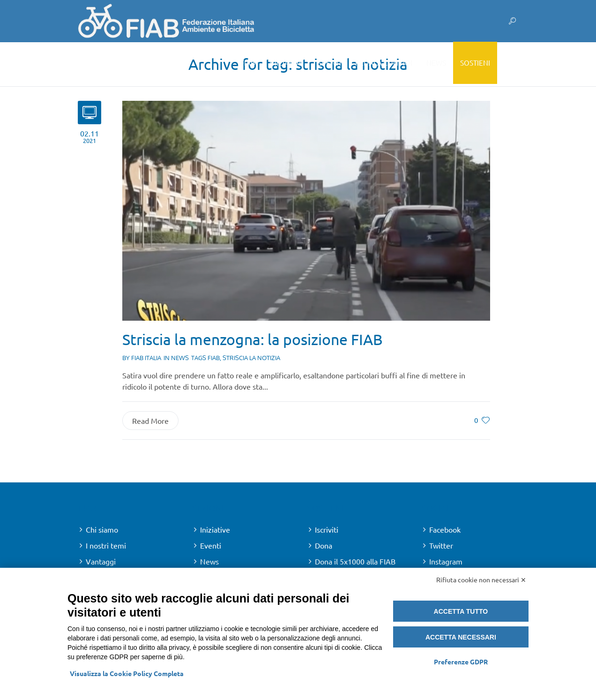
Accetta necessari (461, 637)
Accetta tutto (461, 611)
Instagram (446, 561)
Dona (324, 545)
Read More (150, 421)
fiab (214, 358)
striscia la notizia (251, 358)
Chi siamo (102, 529)
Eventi (211, 545)
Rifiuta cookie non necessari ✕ (481, 580)
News (180, 358)
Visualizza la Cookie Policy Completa (127, 673)
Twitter (441, 545)
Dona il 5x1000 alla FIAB (355, 561)
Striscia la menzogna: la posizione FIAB (253, 339)
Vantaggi (101, 561)
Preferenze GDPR (461, 662)
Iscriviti (327, 529)
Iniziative (215, 529)
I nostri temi (106, 545)
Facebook (445, 529)
